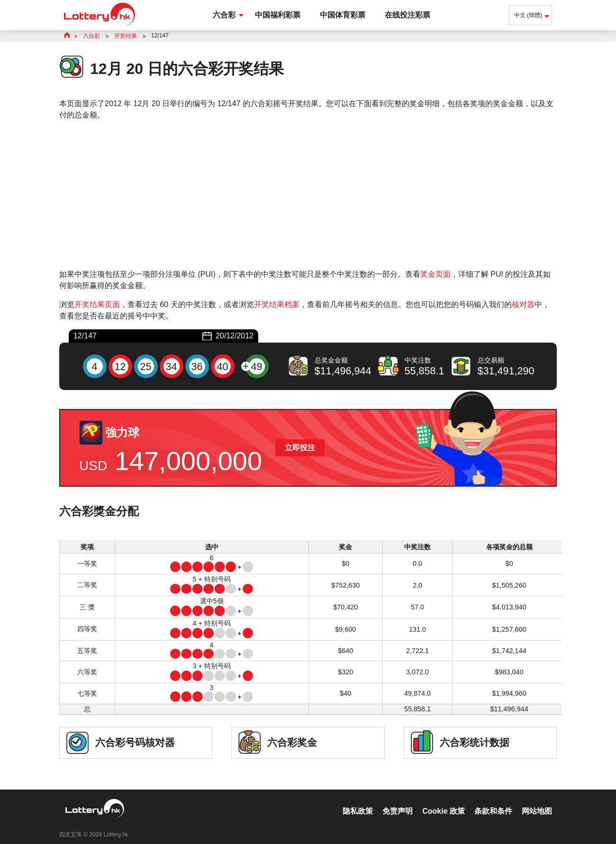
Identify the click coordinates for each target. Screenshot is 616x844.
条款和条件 (493, 801)
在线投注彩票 (408, 15)
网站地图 (537, 801)
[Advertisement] (308, 195)
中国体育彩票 (343, 15)
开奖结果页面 (97, 304)
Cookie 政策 (444, 801)
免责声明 (398, 801)
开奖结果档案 (277, 304)
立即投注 (300, 448)
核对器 (523, 304)
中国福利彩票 (278, 15)
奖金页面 (435, 274)
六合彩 (224, 15)
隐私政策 (358, 801)
